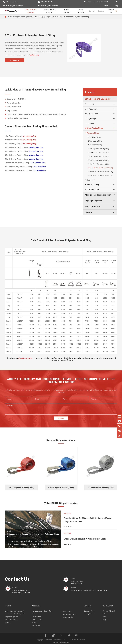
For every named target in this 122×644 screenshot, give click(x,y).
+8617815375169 (46, 2)
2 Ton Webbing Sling (94, 141)
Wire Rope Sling (92, 185)
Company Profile (90, 611)
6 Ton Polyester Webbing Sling (98, 156)
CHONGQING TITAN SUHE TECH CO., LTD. (58, 640)
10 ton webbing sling (37, 163)
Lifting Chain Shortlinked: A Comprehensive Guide (85, 539)
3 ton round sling (39, 170)
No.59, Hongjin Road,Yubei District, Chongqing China (89, 590)
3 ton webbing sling (29, 144)
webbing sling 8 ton (36, 159)
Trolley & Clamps (91, 114)
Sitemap (56, 643)
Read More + (68, 526)
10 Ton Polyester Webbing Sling (98, 164)
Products (90, 92)
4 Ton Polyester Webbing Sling (98, 149)
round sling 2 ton (39, 167)
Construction (36, 617)
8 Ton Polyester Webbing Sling (98, 160)
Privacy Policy (64, 643)
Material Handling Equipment (52, 11)
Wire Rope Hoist (91, 109)
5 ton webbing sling (36, 151)
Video (106, 6)
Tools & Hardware (82, 11)
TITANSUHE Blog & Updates (61, 503)
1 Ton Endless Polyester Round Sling (76, 17)
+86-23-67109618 (11, 2)
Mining (34, 622)
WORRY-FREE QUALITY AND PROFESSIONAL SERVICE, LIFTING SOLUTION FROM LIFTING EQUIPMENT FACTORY (61, 381)
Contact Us (111, 11)
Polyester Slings (57, 17)
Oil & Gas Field (37, 620)
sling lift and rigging (25, 358)
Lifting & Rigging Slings (42, 17)
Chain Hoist (89, 104)
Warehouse (36, 625)
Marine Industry (67, 611)
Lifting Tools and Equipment (32, 11)
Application (88, 2)
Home (10, 17)
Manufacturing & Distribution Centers (42, 612)
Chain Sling (90, 180)
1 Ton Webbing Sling (94, 137)
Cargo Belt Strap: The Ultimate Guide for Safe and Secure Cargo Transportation (88, 520)
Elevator (92, 11)
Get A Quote (14, 60)
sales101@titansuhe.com (13, 6)
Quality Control (89, 614)
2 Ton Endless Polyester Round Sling (100, 172)
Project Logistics (68, 617)
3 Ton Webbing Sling (94, 145)
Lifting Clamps (91, 119)
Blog (116, 6)
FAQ (117, 2)
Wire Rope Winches (92, 189)
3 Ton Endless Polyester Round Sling (100, 175)
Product (8, 606)
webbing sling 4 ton (36, 147)
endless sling (34, 55)
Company (102, 11)
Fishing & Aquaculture (69, 614)
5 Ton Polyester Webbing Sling (98, 153)
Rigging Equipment (68, 11)
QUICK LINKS (108, 606)
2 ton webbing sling (29, 140)
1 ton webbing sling (29, 136)
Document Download (101, 2)
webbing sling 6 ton (36, 155)
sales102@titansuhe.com (48, 6)
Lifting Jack (89, 123)
